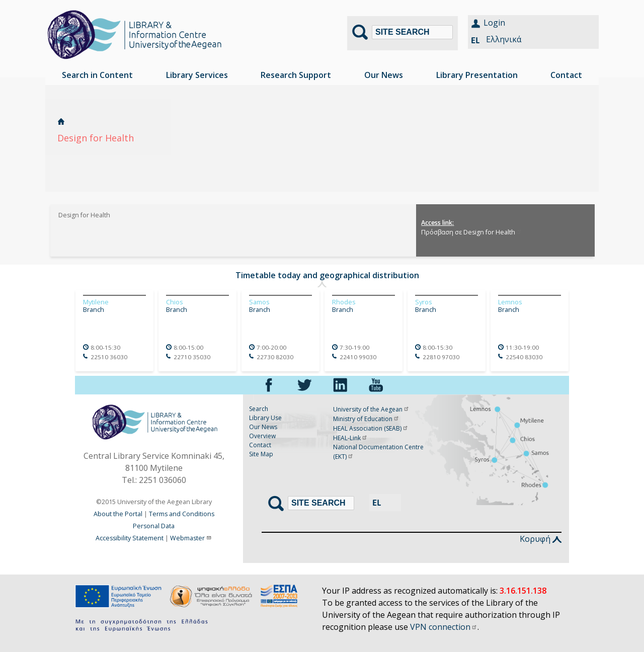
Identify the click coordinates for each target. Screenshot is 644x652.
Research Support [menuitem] (296, 75)
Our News (263, 427)
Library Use (265, 418)
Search (259, 409)
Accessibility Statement (130, 538)
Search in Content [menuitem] (97, 75)
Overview (262, 436)
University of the (371, 409)
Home (61, 121)
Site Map (261, 454)
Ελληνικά (504, 39)
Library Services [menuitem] (197, 75)
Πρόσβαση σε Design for (472, 232)
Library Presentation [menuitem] (477, 75)
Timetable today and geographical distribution (327, 275)
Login (494, 23)
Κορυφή (541, 539)
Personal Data (154, 526)
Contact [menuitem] (566, 75)
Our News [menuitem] (384, 75)
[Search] (412, 32)
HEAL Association (371, 428)
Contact (260, 445)
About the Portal (118, 514)
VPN (444, 627)
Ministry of (366, 419)
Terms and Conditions (182, 514)
